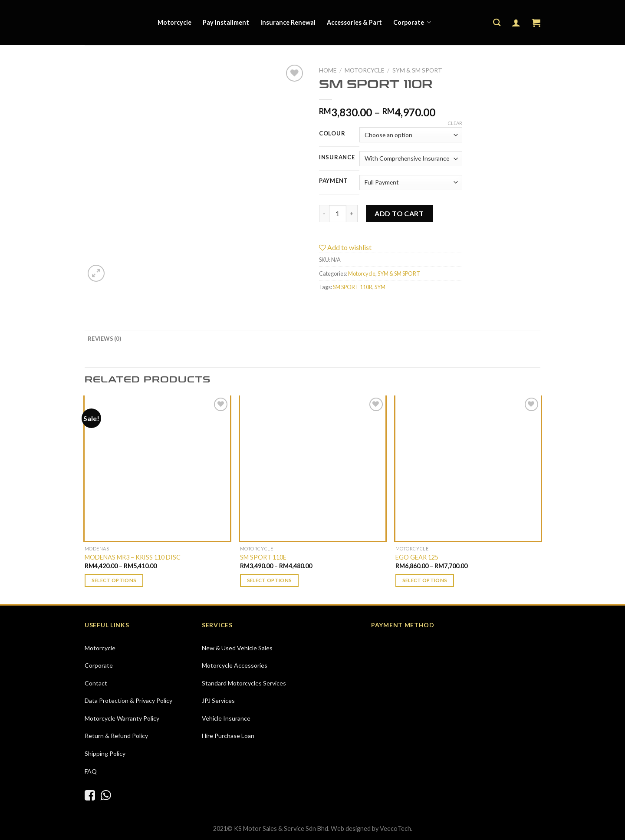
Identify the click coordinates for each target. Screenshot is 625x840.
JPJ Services (218, 700)
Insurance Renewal (288, 22)
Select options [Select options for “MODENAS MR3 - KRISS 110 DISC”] (114, 580)
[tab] (104, 339)
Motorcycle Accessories (235, 665)
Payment (333, 181)
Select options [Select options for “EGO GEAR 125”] (425, 580)
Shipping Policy (105, 753)
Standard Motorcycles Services (244, 683)
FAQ (91, 771)
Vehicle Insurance (226, 718)
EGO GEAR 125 (417, 557)
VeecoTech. (396, 828)
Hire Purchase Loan (228, 736)
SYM (380, 287)
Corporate (412, 22)
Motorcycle (174, 22)
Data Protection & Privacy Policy (128, 700)
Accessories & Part (354, 22)
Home (328, 70)
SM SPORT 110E (263, 557)
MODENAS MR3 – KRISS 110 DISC (133, 557)
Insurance (337, 158)
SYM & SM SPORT (417, 70)
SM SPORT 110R (353, 287)
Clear (455, 123)
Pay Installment (226, 22)
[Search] (497, 23)
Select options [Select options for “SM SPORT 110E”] (270, 580)
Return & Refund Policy (116, 736)
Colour (332, 134)
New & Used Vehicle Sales (237, 648)
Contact (96, 683)
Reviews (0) (104, 339)
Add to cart (399, 213)
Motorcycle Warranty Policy (122, 718)
